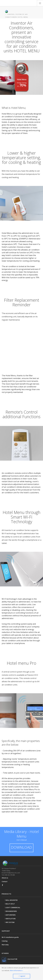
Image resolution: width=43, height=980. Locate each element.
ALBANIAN (23, 970)
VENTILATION (10, 919)
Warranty (5, 945)
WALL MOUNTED (11, 900)
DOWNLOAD (21, 847)
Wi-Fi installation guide (10, 937)
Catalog (5, 941)
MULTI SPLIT (9, 904)
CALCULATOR (12, 959)
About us (5, 878)
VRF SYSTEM (9, 922)
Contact (5, 881)
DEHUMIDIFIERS (10, 911)
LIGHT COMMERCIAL (12, 908)
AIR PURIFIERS (10, 915)
